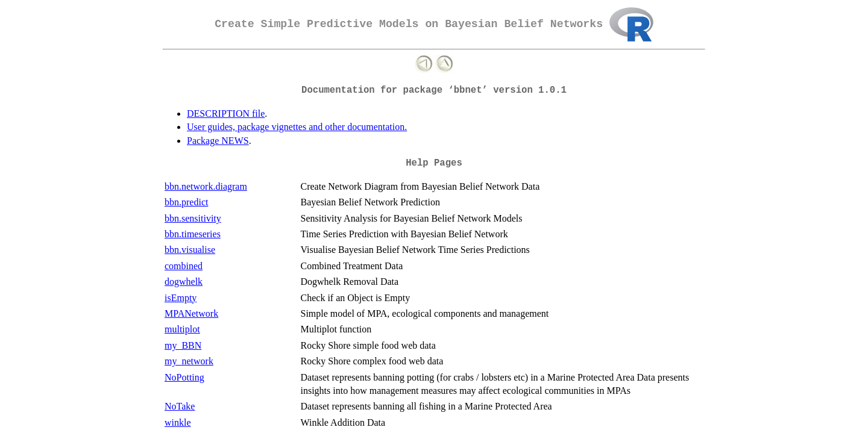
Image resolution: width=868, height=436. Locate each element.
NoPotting (184, 377)
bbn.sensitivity (193, 218)
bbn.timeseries (193, 234)
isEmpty (181, 298)
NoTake (180, 406)
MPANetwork (191, 313)
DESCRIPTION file (226, 114)
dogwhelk (184, 282)
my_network (189, 361)
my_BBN (183, 345)
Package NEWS (218, 141)
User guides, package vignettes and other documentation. (297, 127)
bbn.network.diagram (206, 186)
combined (184, 266)
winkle (178, 422)
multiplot (182, 329)
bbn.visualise (190, 250)
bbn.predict (186, 202)
